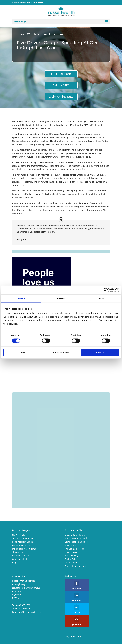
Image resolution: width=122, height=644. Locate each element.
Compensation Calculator (77, 542)
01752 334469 (23, 609)
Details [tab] (61, 298)
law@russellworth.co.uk (30, 612)
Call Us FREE (61, 85)
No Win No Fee (19, 535)
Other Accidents (20, 559)
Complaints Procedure (76, 566)
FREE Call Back (61, 74)
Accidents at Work (21, 545)
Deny (22, 352)
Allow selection (61, 352)
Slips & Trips (18, 552)
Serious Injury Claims (23, 538)
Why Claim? (70, 545)
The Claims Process (74, 549)
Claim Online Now (61, 97)
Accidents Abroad (21, 556)
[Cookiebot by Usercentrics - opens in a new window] (106, 290)
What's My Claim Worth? (77, 538)
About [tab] (101, 298)
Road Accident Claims (23, 542)
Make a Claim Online (75, 535)
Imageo (88, 640)
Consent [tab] (21, 298)
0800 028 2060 (37, 2)
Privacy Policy (71, 556)
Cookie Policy (71, 559)
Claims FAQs (71, 552)
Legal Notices (71, 563)
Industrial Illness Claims (24, 549)
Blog (14, 563)
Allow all (100, 352)
